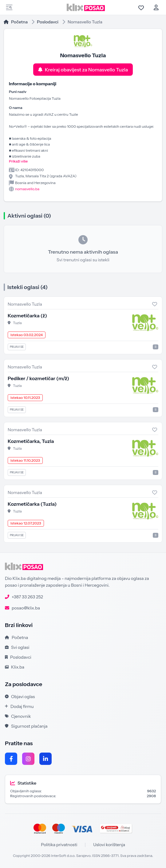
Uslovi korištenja (109, 845)
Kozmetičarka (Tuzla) (32, 504)
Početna (16, 22)
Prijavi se (17, 347)
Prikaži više (18, 161)
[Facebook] (11, 759)
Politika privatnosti (59, 845)
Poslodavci (48, 22)
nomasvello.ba (27, 189)
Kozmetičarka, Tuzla (31, 441)
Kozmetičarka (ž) (27, 315)
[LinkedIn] (45, 759)
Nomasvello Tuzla (25, 304)
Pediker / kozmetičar (38, 378)
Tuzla (17, 323)
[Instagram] (28, 759)
